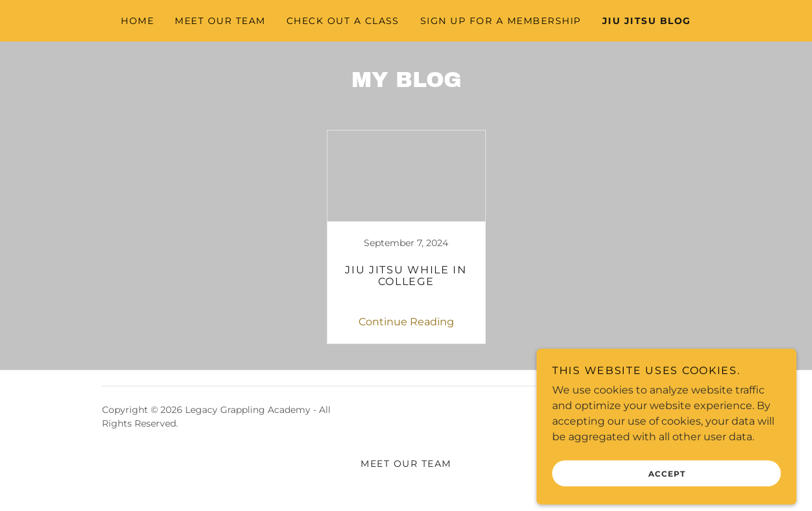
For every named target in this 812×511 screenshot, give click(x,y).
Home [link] (137, 21)
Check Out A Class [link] (343, 21)
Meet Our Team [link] (220, 21)
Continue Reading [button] (406, 322)
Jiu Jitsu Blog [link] (647, 21)
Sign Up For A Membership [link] (501, 21)
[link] (406, 237)
